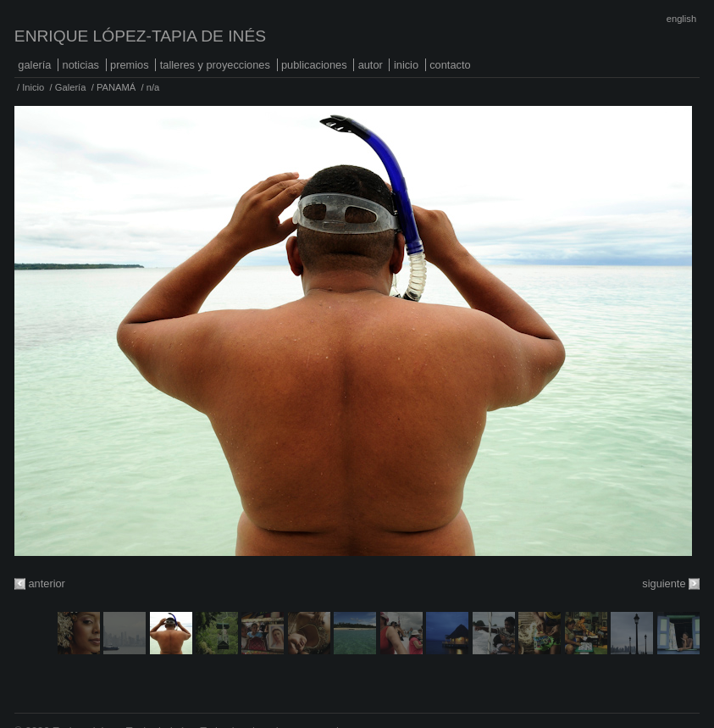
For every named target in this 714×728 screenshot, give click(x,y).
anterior (46, 584)
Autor (371, 65)
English (681, 19)
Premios (130, 65)
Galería (34, 65)
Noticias (81, 65)
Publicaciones (314, 65)
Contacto (450, 65)
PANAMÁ (116, 87)
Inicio (406, 65)
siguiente (664, 584)
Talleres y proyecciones (215, 65)
